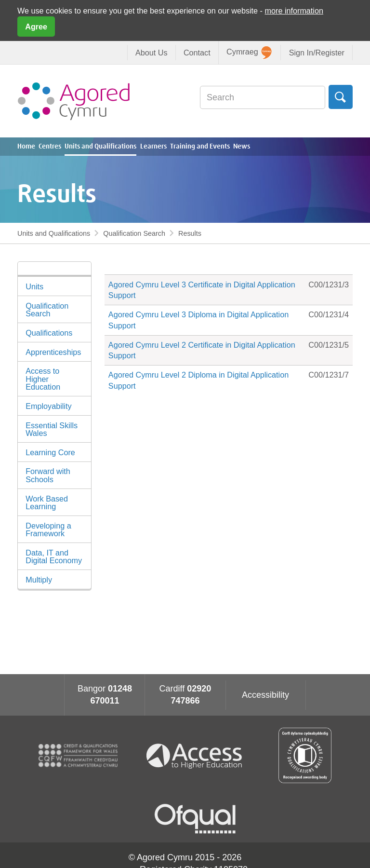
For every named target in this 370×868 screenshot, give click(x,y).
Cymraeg (249, 53)
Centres (50, 147)
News (242, 147)
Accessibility (265, 695)
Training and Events (200, 147)
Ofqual (195, 819)
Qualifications (49, 333)
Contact (197, 53)
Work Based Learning (47, 502)
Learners (153, 147)
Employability (48, 406)
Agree (36, 27)
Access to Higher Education (43, 379)
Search (341, 97)
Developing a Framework (48, 529)
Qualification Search (134, 233)
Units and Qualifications (100, 147)
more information (294, 11)
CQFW (78, 756)
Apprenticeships (53, 352)
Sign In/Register (317, 53)
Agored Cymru (74, 101)
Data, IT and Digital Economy (54, 556)
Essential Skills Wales (52, 429)
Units (34, 286)
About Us (152, 53)
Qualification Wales (305, 755)
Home (26, 147)
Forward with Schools (48, 475)
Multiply (39, 580)
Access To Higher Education (198, 755)
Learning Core (50, 452)
